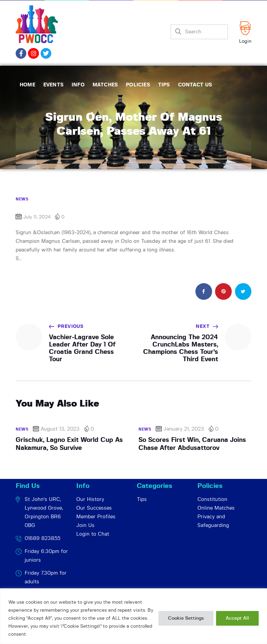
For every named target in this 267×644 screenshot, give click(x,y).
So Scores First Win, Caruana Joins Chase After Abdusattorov (192, 444)
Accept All (237, 618)
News (22, 199)
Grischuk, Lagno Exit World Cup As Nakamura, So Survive (69, 444)
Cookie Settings (186, 618)
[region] (133, 616)
